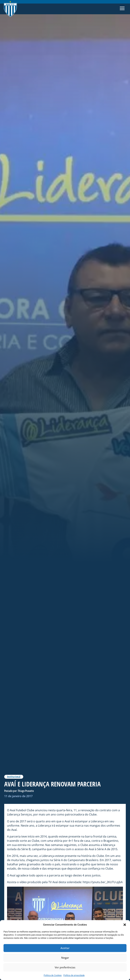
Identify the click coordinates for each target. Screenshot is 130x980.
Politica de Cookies (53, 975)
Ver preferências (65, 967)
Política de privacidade (74, 975)
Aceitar (65, 948)
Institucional (14, 777)
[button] (125, 925)
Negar (65, 958)
